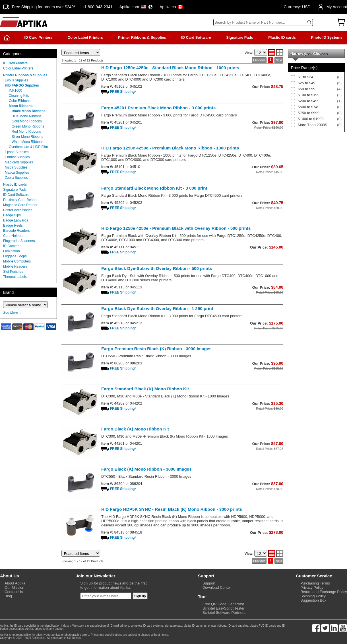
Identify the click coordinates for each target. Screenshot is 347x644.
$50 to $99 (306, 89)
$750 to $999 (309, 113)
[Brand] (25, 305)
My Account (332, 7)
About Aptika (15, 583)
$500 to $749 (309, 107)
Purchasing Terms (315, 583)
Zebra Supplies (16, 178)
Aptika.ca (171, 7)
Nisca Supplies (16, 167)
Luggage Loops (15, 256)
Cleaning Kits (19, 96)
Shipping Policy (313, 596)
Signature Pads (240, 37)
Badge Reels (13, 225)
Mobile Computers (17, 261)
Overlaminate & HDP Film (28, 147)
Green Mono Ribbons (28, 126)
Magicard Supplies (19, 162)
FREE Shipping (122, 92)
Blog (8, 596)
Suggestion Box (313, 600)
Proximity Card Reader (20, 200)
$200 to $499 (309, 101)
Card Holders (13, 236)
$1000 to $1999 (311, 119)
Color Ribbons (20, 101)
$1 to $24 (305, 77)
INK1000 (16, 91)
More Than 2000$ (312, 125)
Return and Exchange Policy (324, 592)
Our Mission (14, 587)
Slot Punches (13, 272)
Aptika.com (136, 7)
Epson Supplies (17, 152)
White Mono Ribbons (27, 142)
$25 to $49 (306, 83)
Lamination (12, 251)
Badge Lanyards (16, 220)
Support (209, 583)
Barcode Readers (16, 231)
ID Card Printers (38, 37)
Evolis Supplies (16, 80)
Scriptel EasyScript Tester (224, 608)
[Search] (263, 22)
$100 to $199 (309, 95)
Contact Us (14, 592)
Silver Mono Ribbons (27, 137)
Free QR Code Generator (223, 604)
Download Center (217, 587)
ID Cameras (12, 246)
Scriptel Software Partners (224, 613)
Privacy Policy (312, 587)
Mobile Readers (15, 266)
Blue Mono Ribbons (27, 116)
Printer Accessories (18, 210)
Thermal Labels (15, 277)
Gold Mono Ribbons (27, 121)
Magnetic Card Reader (20, 205)
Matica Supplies (17, 173)
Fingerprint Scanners (19, 241)
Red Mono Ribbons (26, 132)
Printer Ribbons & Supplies (142, 37)
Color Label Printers (85, 37)
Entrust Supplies (17, 157)
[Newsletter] (106, 596)
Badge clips (12, 215)
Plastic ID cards (282, 37)
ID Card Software (196, 37)
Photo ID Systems (327, 37)
